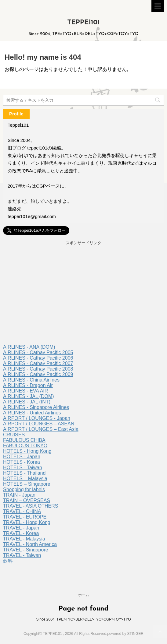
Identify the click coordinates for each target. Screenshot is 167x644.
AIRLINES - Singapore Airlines (36, 407)
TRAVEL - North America (30, 544)
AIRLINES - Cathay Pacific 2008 (38, 369)
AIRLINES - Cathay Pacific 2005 (38, 352)
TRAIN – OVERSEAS (27, 500)
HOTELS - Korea (22, 462)
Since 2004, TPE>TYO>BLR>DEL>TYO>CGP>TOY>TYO (83, 619)
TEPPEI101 (83, 23)
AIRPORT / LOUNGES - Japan (37, 418)
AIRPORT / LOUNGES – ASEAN (39, 424)
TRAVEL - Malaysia (24, 539)
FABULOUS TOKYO (25, 446)
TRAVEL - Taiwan (22, 555)
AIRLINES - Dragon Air (28, 385)
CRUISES (14, 435)
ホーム (84, 595)
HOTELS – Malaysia (25, 479)
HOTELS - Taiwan (23, 468)
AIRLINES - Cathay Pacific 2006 (38, 358)
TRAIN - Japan (19, 495)
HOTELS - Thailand (24, 473)
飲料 (8, 561)
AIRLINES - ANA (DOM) (29, 347)
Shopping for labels (24, 489)
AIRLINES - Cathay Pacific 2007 (38, 363)
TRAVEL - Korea (21, 533)
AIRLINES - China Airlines (31, 380)
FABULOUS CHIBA (24, 440)
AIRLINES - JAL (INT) (27, 402)
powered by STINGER (125, 634)
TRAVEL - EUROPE (25, 517)
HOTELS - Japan (22, 457)
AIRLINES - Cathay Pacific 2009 (38, 374)
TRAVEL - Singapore (26, 550)
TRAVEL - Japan (21, 528)
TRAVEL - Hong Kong (27, 522)
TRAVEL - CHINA (22, 511)
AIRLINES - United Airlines (32, 413)
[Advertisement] (83, 296)
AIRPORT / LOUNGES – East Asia (41, 429)
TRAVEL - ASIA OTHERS (31, 506)
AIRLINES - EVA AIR (25, 391)
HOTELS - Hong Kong (27, 451)
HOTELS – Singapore (27, 484)
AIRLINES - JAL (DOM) (29, 396)
